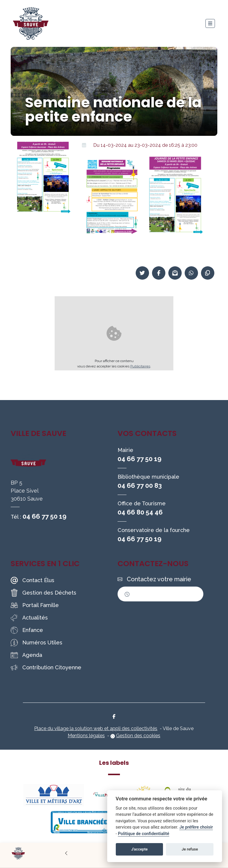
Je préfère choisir (196, 827)
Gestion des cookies (138, 736)
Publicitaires (140, 366)
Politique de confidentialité (144, 834)
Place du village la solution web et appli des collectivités (96, 728)
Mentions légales (86, 736)
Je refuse (190, 849)
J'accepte (140, 849)
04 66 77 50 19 (45, 516)
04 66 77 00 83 (140, 485)
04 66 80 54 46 (140, 512)
